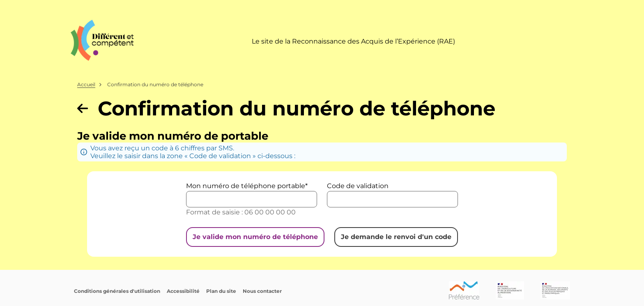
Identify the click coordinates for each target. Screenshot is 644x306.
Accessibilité (183, 291)
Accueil (86, 84)
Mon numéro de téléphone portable (246, 186)
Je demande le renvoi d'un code (396, 237)
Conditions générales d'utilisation (117, 291)
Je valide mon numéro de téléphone (255, 237)
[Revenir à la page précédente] (83, 108)
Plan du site (221, 291)
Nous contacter (262, 291)
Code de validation (358, 186)
